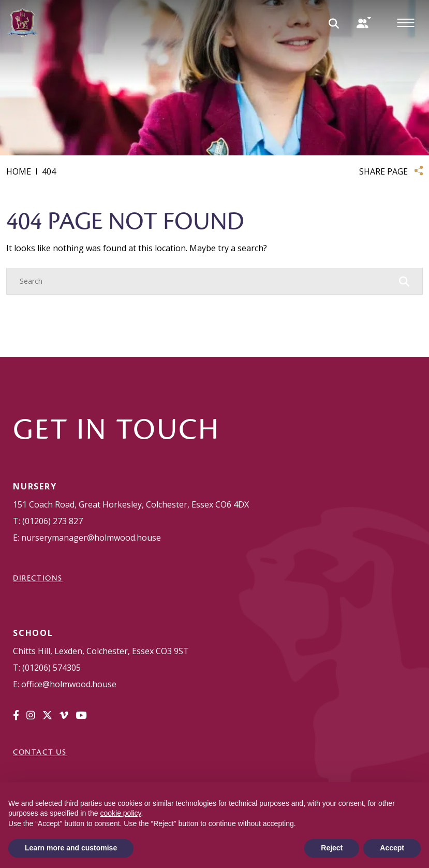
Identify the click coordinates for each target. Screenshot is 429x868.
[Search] (204, 281)
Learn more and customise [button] (71, 848)
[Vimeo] (64, 715)
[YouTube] (81, 715)
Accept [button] (392, 848)
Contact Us (40, 752)
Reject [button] (332, 848)
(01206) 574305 (51, 668)
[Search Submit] (334, 23)
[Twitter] (47, 715)
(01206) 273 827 (53, 521)
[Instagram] (31, 715)
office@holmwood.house (69, 684)
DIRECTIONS (38, 578)
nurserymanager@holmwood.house (91, 538)
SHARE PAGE (383, 171)
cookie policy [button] (120, 813)
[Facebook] (16, 715)
